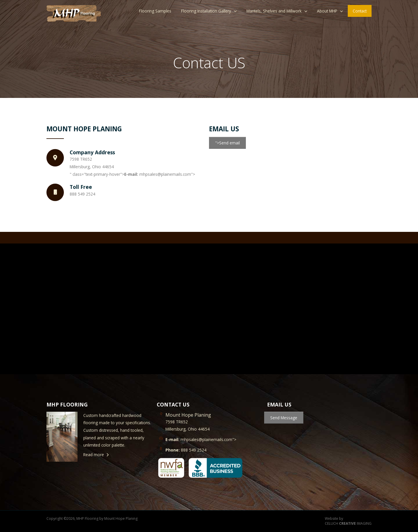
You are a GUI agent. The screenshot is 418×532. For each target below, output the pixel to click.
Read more (94, 455)
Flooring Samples (155, 11)
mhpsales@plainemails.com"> (201, 439)
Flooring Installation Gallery (206, 11)
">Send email (227, 143)
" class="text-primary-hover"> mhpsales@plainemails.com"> (132, 174)
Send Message (284, 418)
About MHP (327, 11)
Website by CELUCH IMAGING (348, 521)
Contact (360, 11)
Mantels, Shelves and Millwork (274, 11)
